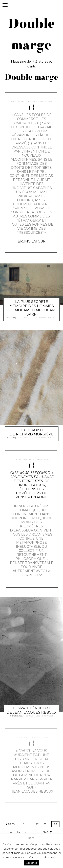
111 (34, 832)
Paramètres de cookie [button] (43, 857)
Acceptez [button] (32, 862)
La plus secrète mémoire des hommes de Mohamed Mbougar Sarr (32, 308)
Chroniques (16, 101)
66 (19, 832)
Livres (16, 459)
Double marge (31, 101)
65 (12, 832)
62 (38, 825)
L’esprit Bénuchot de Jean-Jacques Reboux (32, 710)
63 (46, 825)
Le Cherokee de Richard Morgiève (32, 432)
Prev (11, 824)
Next (46, 832)
